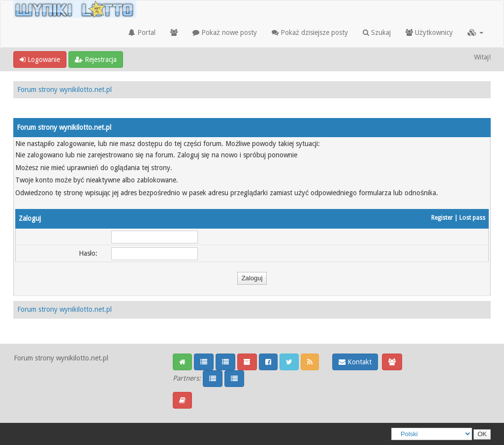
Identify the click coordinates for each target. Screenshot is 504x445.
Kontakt (355, 362)
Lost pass (472, 218)
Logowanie (40, 59)
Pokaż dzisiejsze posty (310, 32)
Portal (142, 32)
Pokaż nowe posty (225, 32)
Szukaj (377, 32)
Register (442, 218)
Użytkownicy (429, 32)
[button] (475, 32)
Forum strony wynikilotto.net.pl (64, 89)
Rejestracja (96, 59)
